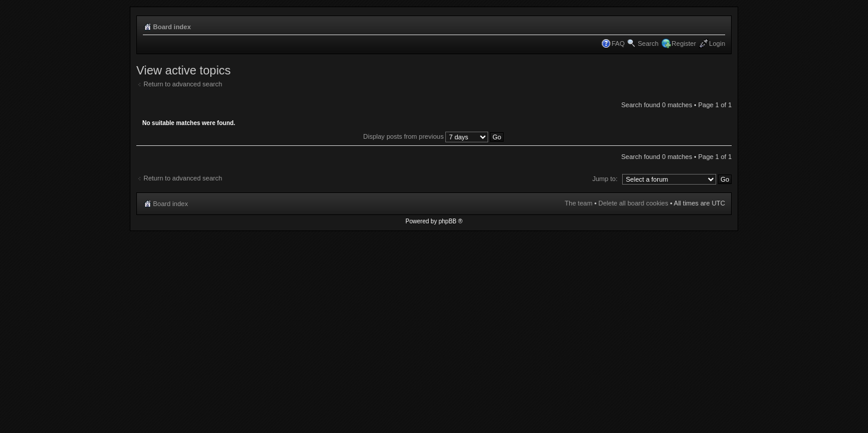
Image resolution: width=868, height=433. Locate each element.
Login (717, 43)
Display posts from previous (433, 136)
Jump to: (605, 179)
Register (684, 43)
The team (579, 203)
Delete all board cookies (633, 203)
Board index (172, 27)
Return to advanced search (183, 84)
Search (648, 43)
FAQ (618, 43)
